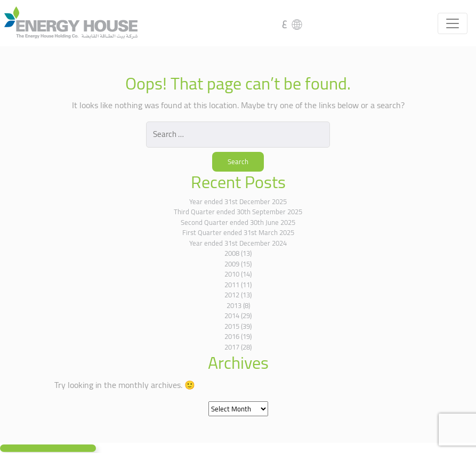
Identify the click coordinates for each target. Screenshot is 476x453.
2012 (232, 295)
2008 (232, 253)
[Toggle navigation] (453, 23)
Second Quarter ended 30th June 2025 (238, 222)
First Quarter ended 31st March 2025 (238, 232)
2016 (232, 336)
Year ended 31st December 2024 (238, 243)
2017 (232, 347)
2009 (232, 264)
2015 (232, 326)
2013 (234, 305)
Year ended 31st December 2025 (238, 201)
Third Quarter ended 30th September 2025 (238, 212)
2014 (232, 316)
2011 (232, 285)
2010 (232, 274)
